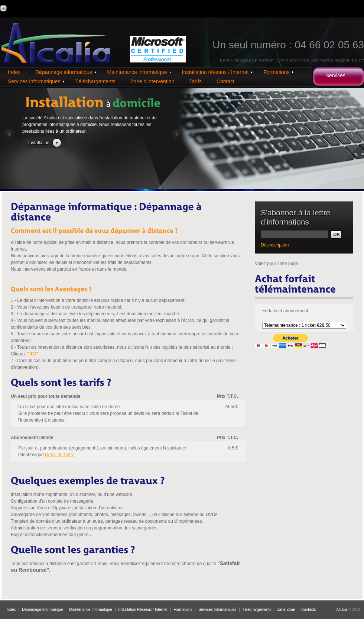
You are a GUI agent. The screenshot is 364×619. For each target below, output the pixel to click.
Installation (39, 143)
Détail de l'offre (60, 455)
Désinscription (275, 245)
